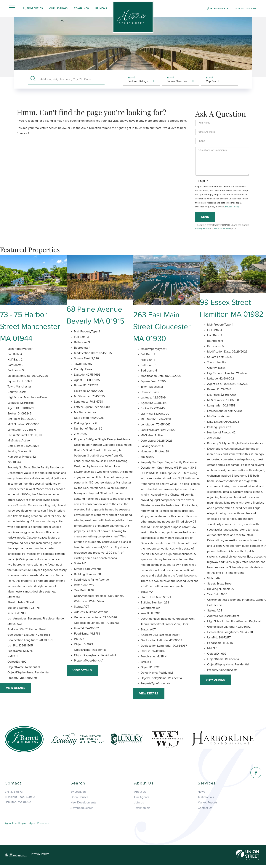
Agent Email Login (17, 826)
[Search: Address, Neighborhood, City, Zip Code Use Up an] (71, 80)
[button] (33, 80)
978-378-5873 (219, 9)
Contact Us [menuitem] (205, 811)
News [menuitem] (201, 794)
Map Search (213, 82)
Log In (239, 9)
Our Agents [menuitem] (142, 800)
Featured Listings (138, 82)
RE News (101, 9)
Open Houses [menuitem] (79, 800)
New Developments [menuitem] (83, 805)
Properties (33, 9)
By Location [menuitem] (78, 794)
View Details (16, 690)
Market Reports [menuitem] (208, 805)
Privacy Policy (232, 207)
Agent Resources (43, 826)
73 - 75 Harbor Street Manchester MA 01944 (30, 329)
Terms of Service (223, 229)
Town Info (82, 9)
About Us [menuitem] (140, 794)
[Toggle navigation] (12, 8)
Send (205, 218)
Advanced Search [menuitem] (82, 811)
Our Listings (59, 9)
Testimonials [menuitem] (142, 811)
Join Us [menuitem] (139, 805)
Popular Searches (177, 82)
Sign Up (251, 9)
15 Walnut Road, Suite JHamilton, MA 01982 (20, 802)
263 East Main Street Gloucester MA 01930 (162, 329)
